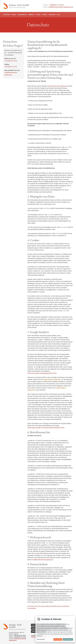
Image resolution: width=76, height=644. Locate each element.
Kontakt (45, 15)
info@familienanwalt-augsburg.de (61, 7)
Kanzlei (14, 15)
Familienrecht (22, 15)
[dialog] (55, 629)
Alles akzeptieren (68, 639)
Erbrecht (31, 15)
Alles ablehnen (58, 639)
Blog (58, 15)
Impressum (34, 637)
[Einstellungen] (41, 639)
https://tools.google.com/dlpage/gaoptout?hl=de (42, 373)
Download (52, 15)
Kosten (38, 15)
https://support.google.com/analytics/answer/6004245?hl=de (46, 428)
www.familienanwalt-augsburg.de (57, 86)
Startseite (7, 15)
